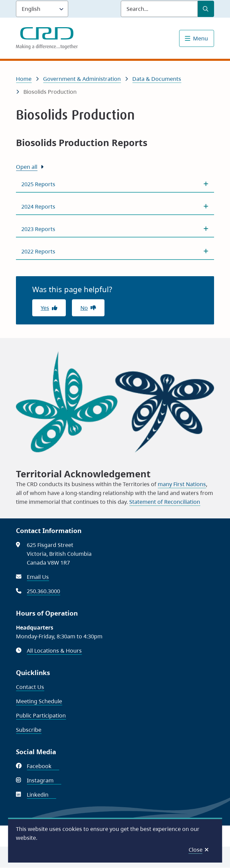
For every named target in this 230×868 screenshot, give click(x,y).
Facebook (43, 766)
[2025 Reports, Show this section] (115, 184)
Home (24, 79)
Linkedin (41, 795)
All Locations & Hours (54, 651)
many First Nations (182, 484)
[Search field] (159, 9)
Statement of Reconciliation (165, 502)
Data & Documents (157, 79)
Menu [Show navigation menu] (200, 38)
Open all (27, 167)
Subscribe (29, 730)
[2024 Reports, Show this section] (115, 207)
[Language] (42, 9)
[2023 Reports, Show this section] (115, 229)
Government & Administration (82, 79)
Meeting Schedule (39, 701)
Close (196, 850)
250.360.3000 (43, 591)
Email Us (38, 577)
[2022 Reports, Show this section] (115, 251)
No (84, 308)
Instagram (44, 780)
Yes (45, 308)
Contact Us (30, 687)
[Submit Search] (206, 9)
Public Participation (41, 715)
